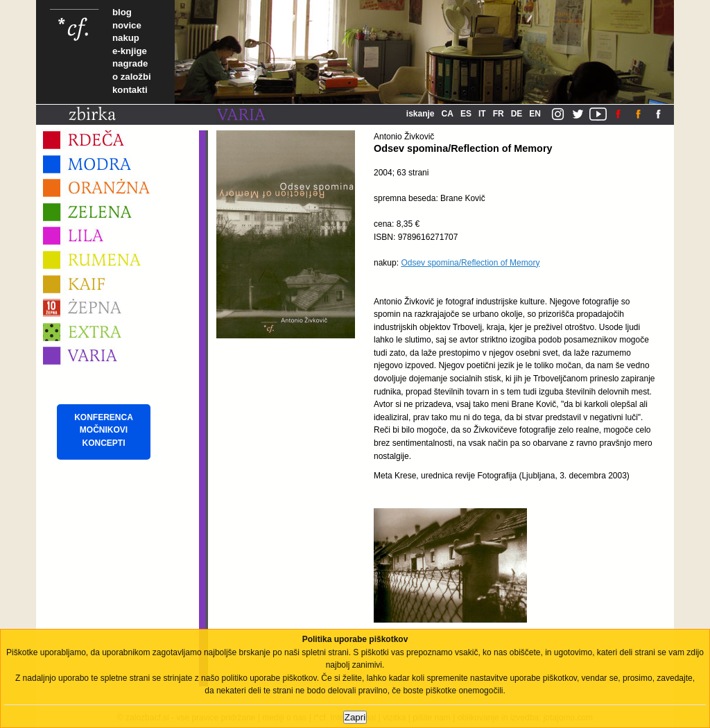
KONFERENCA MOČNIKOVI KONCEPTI (104, 430)
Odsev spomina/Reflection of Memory (470, 263)
